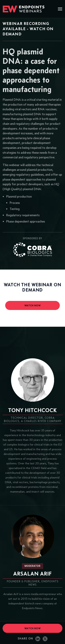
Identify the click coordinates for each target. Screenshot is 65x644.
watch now (32, 305)
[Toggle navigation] (60, 9)
